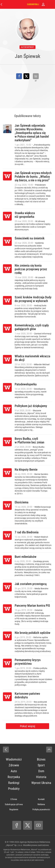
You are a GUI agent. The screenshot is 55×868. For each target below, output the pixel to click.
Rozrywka (14, 777)
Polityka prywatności (41, 809)
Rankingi (14, 783)
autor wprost (27, 47)
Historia (41, 777)
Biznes (41, 759)
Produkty (14, 789)
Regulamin (14, 809)
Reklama (41, 804)
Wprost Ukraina (41, 783)
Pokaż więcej (27, 726)
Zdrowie (14, 765)
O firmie (14, 799)
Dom (41, 771)
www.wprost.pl (25, 860)
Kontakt (41, 799)
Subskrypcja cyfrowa (14, 804)
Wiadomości (14, 759)
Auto (14, 771)
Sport (41, 765)
